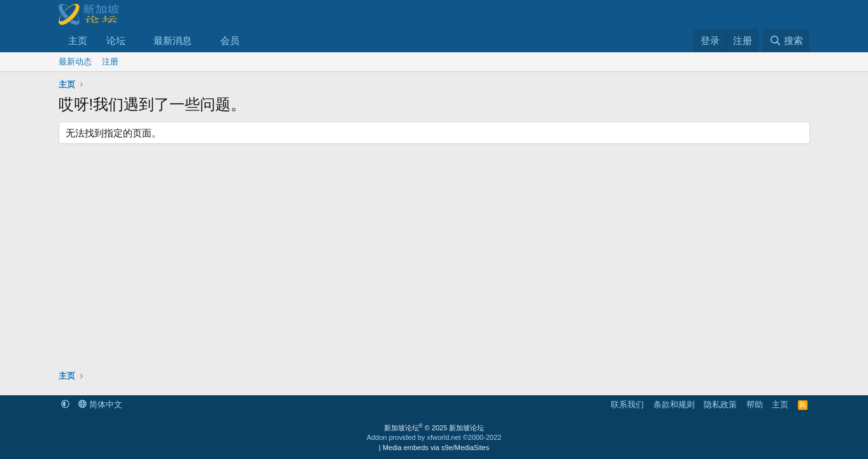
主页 (78, 40)
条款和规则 (674, 404)
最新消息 (173, 40)
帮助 (755, 404)
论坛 (116, 40)
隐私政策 (720, 404)
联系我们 (627, 404)
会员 (230, 40)
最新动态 (75, 62)
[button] (135, 40)
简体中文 (100, 404)
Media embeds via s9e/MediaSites (436, 448)
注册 (110, 62)
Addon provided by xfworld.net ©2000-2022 (434, 437)
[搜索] (786, 40)
